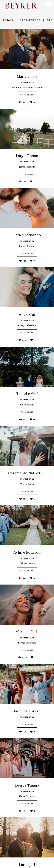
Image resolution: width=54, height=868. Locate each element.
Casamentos (30, 20)
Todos (8, 20)
